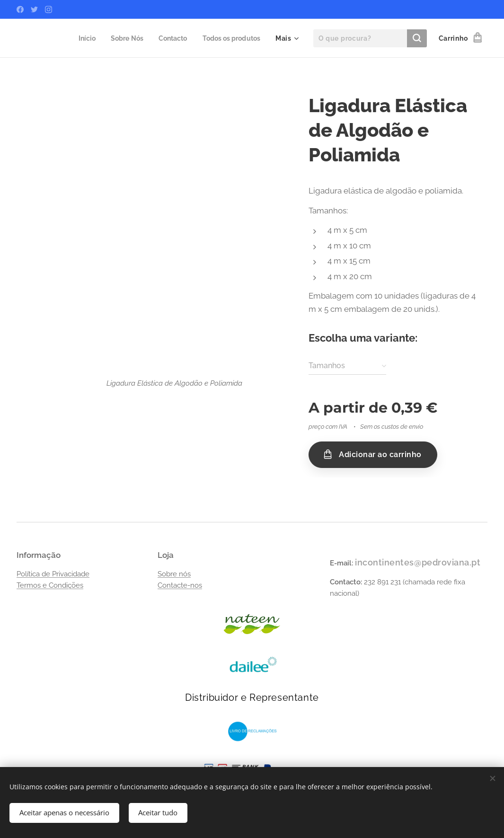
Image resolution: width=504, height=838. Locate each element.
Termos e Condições (50, 585)
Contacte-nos (180, 585)
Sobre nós (174, 574)
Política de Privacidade (53, 574)
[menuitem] (79, 38)
